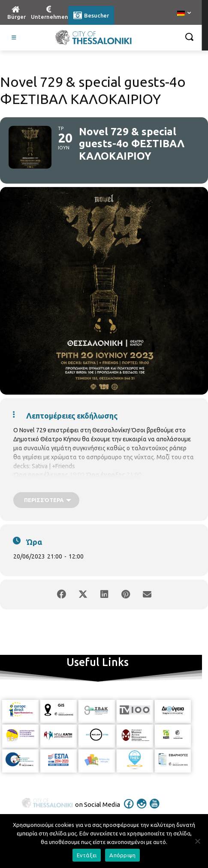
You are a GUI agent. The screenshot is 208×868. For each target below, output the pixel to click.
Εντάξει (87, 855)
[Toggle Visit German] (14, 38)
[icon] (129, 809)
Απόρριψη (122, 855)
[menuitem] (184, 14)
